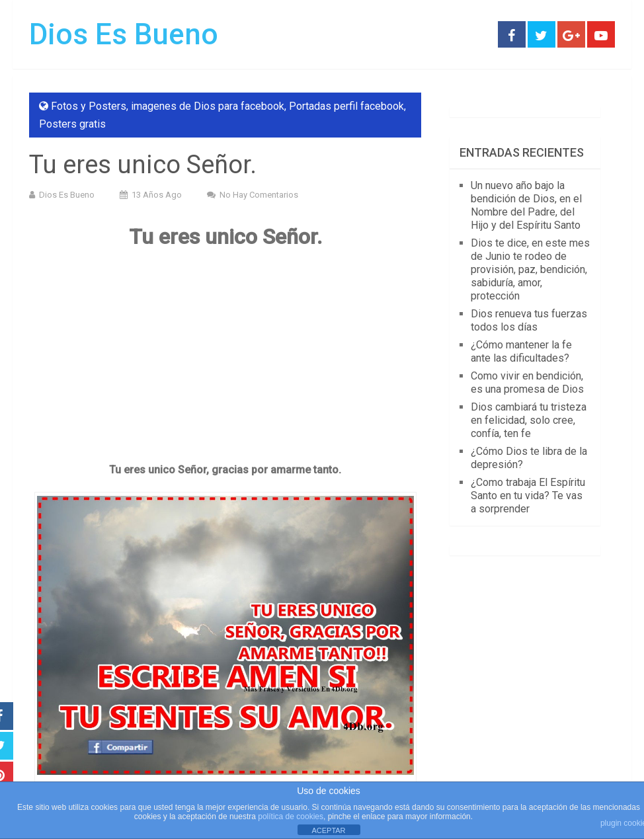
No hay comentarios (259, 195)
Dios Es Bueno (124, 34)
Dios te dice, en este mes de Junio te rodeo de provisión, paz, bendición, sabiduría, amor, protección (530, 269)
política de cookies (291, 817)
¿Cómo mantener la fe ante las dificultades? (521, 351)
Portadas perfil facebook (346, 106)
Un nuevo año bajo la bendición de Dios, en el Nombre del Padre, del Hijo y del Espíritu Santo (526, 205)
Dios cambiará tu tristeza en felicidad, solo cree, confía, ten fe (529, 420)
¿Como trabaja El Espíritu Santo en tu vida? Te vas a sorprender (528, 496)
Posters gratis (72, 124)
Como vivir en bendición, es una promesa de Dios (527, 382)
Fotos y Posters (89, 106)
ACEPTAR (328, 830)
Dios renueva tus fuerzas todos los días (529, 320)
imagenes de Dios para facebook (208, 106)
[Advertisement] (225, 355)
